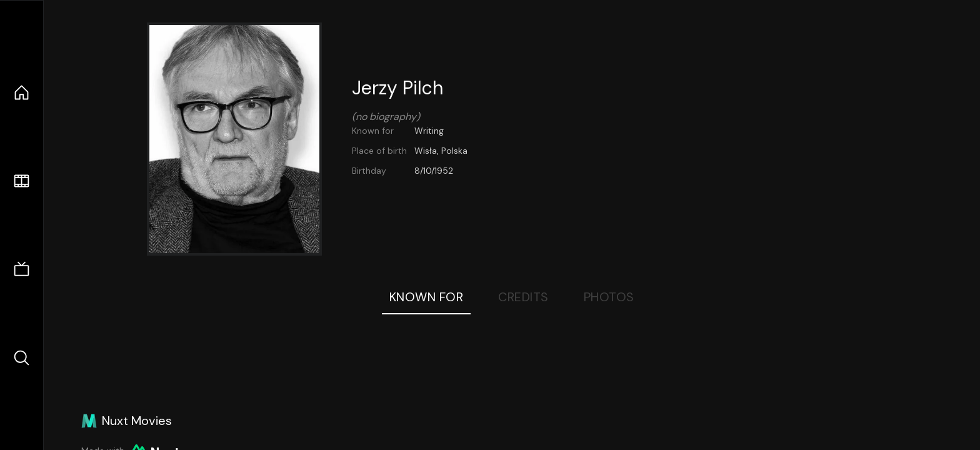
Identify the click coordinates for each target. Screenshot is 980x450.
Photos (609, 297)
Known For (427, 297)
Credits (523, 297)
